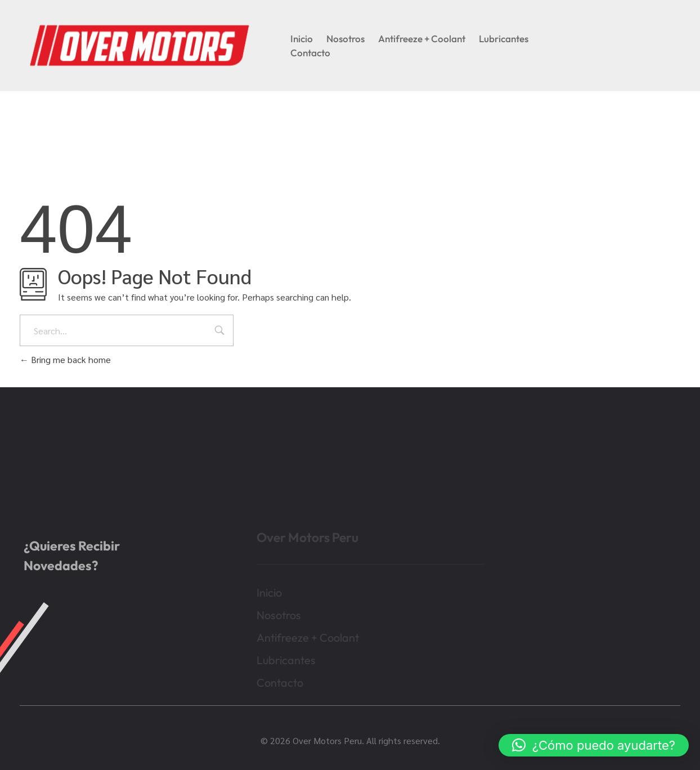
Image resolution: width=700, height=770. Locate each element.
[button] (594, 745)
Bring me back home (65, 359)
